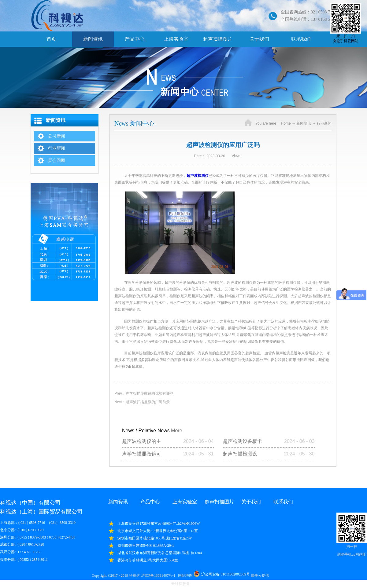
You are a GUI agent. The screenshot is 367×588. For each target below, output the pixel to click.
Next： (142, 402)
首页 (51, 39)
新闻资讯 (304, 123)
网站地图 (184, 575)
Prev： (144, 393)
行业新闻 (324, 123)
